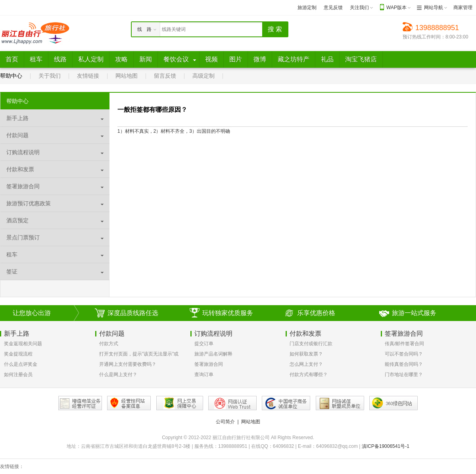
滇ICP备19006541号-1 (386, 446)
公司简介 (225, 422)
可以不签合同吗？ (404, 354)
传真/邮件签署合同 (404, 344)
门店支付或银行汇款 (311, 344)
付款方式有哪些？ (309, 375)
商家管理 (463, 8)
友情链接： (12, 466)
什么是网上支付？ (118, 375)
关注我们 (359, 8)
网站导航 (434, 8)
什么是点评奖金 (21, 364)
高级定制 (203, 76)
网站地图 (127, 76)
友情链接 (88, 76)
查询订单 (204, 375)
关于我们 (50, 76)
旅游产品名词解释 (213, 354)
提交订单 (204, 344)
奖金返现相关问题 (23, 344)
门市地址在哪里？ (404, 375)
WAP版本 (396, 8)
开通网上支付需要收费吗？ (128, 364)
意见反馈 (333, 8)
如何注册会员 (18, 375)
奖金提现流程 (18, 354)
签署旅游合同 (209, 364)
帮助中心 (11, 76)
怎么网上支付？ (306, 364)
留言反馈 (165, 76)
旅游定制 (307, 8)
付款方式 (109, 344)
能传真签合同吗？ (404, 364)
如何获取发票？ (306, 354)
